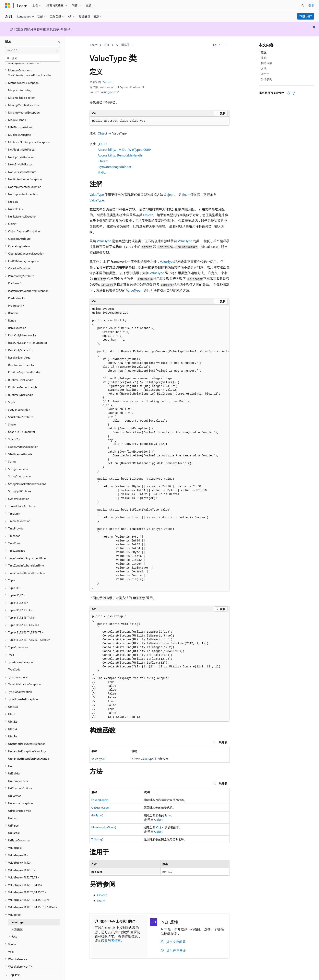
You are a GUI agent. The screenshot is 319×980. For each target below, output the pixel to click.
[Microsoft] (8, 5)
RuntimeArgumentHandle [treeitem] (24, 367)
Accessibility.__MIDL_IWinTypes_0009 (124, 149)
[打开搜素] (303, 5)
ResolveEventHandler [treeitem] (21, 360)
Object (102, 133)
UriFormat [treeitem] (14, 791)
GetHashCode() (101, 808)
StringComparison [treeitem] (19, 471)
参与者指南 (113, 940)
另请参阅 (267, 79)
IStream (103, 161)
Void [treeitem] (11, 947)
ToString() (97, 839)
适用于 (265, 74)
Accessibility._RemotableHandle (120, 155)
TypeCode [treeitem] (14, 664)
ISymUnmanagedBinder (114, 167)
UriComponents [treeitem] (18, 776)
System (108, 82)
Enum (186, 194)
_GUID (102, 144)
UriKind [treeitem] (13, 813)
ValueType (97, 194)
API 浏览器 (123, 45)
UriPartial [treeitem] (14, 828)
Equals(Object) (100, 800)
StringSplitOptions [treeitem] (20, 486)
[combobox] (32, 50)
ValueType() (98, 759)
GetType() (97, 815)
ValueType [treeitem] (18, 917)
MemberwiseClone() (104, 827)
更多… (102, 172)
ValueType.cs (108, 92)
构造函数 (267, 63)
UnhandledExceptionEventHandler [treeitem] (29, 753)
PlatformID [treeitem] (15, 278)
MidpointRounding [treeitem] (20, 85)
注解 (264, 58)
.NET (107, 45)
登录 (311, 5)
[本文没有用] (293, 93)
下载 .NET (306, 16)
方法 (264, 68)
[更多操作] (226, 45)
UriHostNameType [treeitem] (19, 806)
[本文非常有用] (288, 93)
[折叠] (59, 42)
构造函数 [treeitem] (17, 924)
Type (168, 815)
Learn (94, 45)
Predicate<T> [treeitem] (17, 293)
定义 (264, 52)
